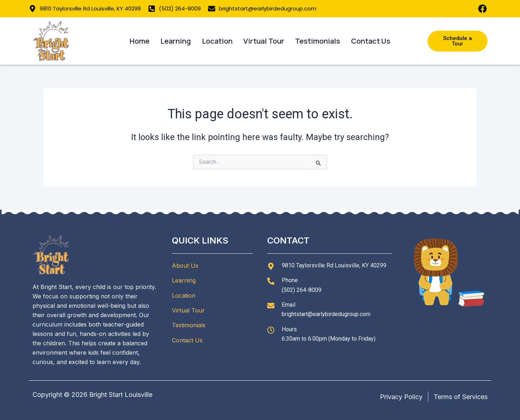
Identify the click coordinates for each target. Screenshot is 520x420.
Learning (176, 41)
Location (217, 41)
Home (140, 41)
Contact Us (371, 41)
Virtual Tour (264, 41)
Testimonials (318, 41)
